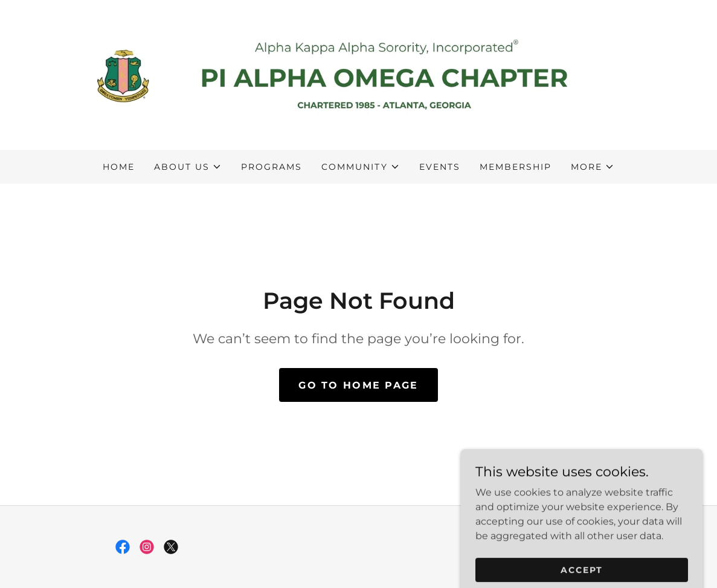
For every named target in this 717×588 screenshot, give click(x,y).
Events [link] (440, 167)
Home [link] (119, 167)
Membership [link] (516, 167)
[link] (359, 74)
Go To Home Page (358, 385)
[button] (188, 167)
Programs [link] (272, 167)
